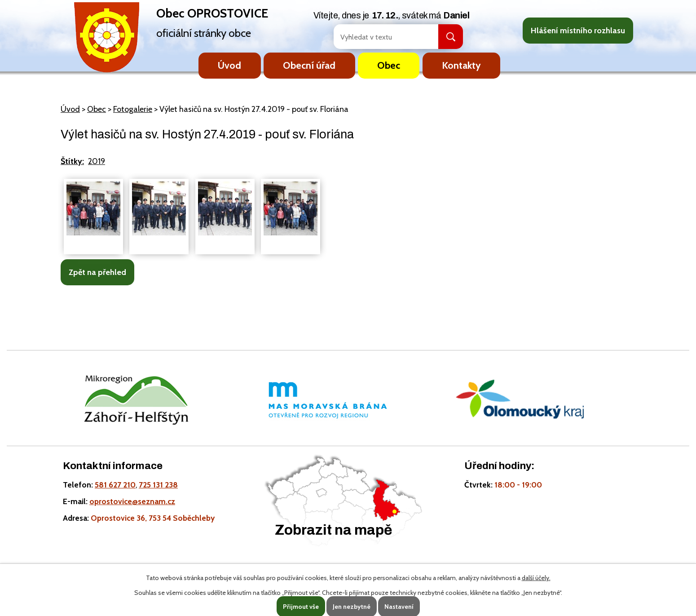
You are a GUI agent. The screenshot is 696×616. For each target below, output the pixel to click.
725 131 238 (158, 485)
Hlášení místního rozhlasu (578, 31)
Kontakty (461, 65)
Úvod (229, 65)
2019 (97, 161)
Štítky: (72, 161)
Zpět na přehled (97, 272)
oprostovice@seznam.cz (132, 501)
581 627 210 (115, 485)
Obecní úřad (309, 65)
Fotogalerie (133, 109)
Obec (389, 65)
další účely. (536, 578)
